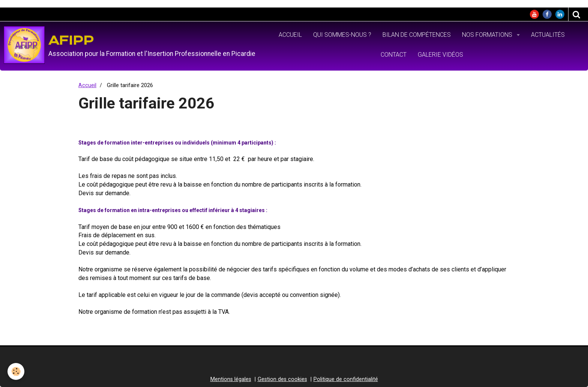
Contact (394, 55)
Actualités (548, 35)
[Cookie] (16, 371)
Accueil (290, 35)
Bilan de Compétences (417, 35)
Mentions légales (231, 379)
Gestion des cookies (282, 379)
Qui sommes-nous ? (342, 35)
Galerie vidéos (440, 55)
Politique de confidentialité (346, 379)
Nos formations (488, 35)
